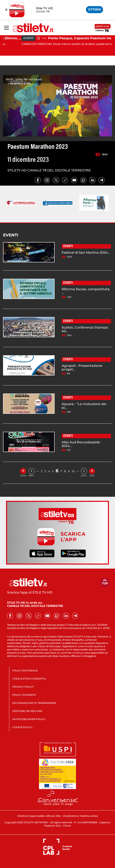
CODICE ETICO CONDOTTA (29, 679)
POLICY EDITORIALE (25, 671)
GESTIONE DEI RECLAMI (27, 711)
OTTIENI (94, 9)
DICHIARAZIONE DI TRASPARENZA (34, 703)
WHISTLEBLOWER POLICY (29, 719)
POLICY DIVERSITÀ (24, 695)
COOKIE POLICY (22, 727)
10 (73, 471)
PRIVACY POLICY (23, 687)
